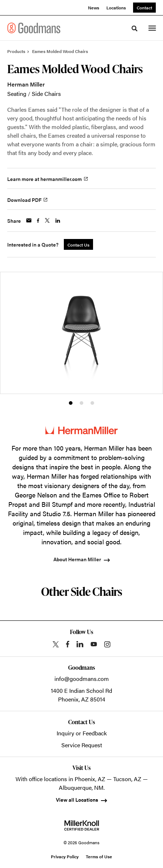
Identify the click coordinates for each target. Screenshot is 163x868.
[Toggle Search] (135, 28)
